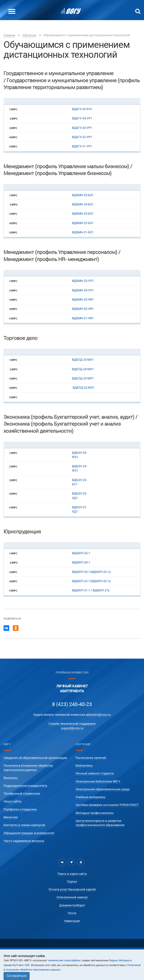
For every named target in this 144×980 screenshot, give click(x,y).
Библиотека (84, 766)
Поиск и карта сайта (72, 874)
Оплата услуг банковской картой (72, 889)
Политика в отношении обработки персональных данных (28, 768)
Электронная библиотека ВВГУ (98, 781)
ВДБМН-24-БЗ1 (83, 204)
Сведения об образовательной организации (35, 758)
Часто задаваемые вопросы (24, 841)
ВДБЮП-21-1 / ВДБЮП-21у (91, 590)
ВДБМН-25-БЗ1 (83, 195)
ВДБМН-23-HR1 (83, 299)
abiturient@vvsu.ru (98, 715)
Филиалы (11, 778)
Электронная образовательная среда (103, 789)
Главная (9, 35)
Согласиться (17, 976)
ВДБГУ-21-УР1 (82, 146)
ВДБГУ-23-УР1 (82, 128)
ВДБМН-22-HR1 (83, 309)
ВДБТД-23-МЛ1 (83, 378)
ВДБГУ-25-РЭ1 (82, 109)
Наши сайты (13, 801)
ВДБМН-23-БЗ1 (83, 214)
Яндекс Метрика (119, 960)
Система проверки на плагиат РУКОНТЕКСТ (107, 805)
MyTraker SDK (21, 965)
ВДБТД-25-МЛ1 (83, 360)
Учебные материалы (90, 797)
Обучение (29, 35)
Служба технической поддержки (72, 724)
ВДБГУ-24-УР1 (82, 118)
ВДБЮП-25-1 (81, 553)
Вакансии (11, 817)
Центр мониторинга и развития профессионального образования (100, 823)
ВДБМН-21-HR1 (83, 318)
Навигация (72, 921)
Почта (72, 913)
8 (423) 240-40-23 (72, 704)
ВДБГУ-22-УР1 (82, 137)
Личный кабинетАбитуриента (72, 689)
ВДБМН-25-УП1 (83, 281)
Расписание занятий (91, 758)
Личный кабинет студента (95, 773)
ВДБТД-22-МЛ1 (84, 388)
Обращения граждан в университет (29, 833)
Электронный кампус (72, 897)
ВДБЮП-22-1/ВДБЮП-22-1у (91, 581)
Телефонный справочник (22, 793)
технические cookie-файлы (64, 960)
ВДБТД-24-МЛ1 (83, 369)
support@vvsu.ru (72, 728)
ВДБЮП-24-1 (81, 562)
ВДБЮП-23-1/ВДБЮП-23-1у (91, 572)
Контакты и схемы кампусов (24, 825)
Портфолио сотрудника (20, 809)
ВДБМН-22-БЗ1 (83, 223)
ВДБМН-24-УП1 (83, 290)
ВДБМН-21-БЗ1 (83, 232)
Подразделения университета (25, 786)
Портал (72, 882)
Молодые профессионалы (95, 813)
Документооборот (72, 905)
